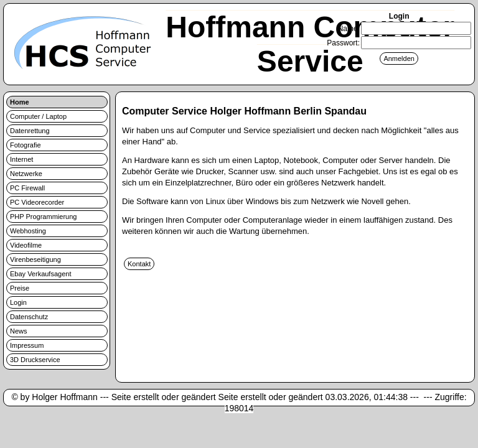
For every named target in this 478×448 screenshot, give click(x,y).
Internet (21, 159)
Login (18, 302)
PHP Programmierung (43, 217)
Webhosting (28, 231)
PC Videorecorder (37, 202)
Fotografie (26, 145)
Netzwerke (26, 174)
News (19, 331)
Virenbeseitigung (35, 259)
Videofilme (26, 245)
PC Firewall (27, 188)
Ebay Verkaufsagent (40, 274)
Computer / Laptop (38, 116)
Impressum (27, 345)
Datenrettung (30, 131)
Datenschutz (29, 317)
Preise (20, 288)
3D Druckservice (35, 360)
